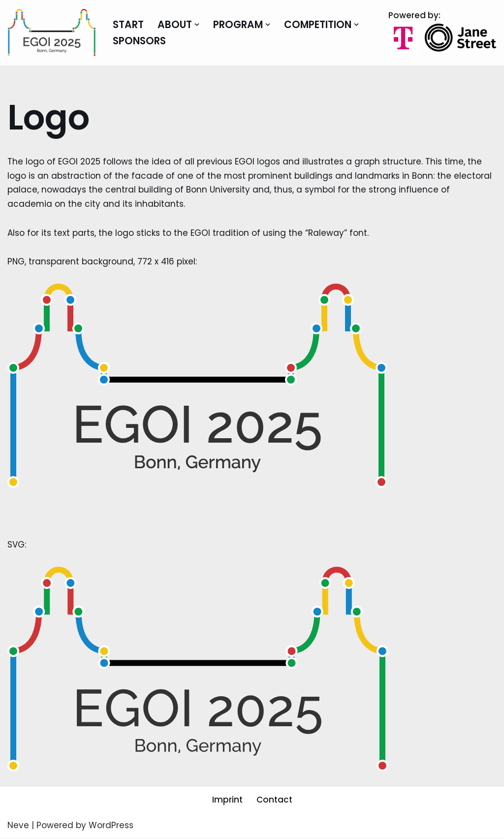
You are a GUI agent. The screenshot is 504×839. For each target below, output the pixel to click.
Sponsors (140, 41)
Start (128, 25)
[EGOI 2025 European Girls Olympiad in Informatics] (52, 33)
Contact (274, 800)
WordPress (111, 826)
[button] (198, 25)
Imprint (227, 800)
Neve (18, 826)
